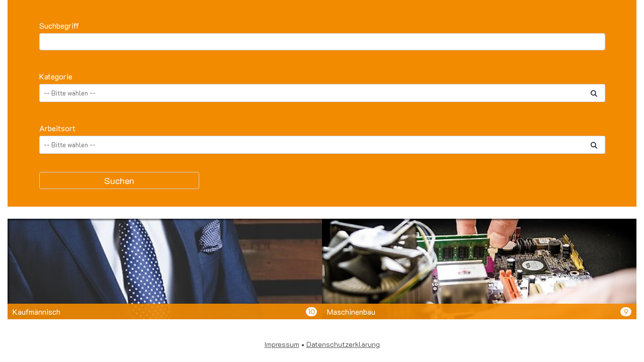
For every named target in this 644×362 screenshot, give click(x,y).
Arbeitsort (57, 128)
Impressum (282, 344)
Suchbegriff (59, 25)
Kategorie (56, 76)
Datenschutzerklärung (343, 344)
